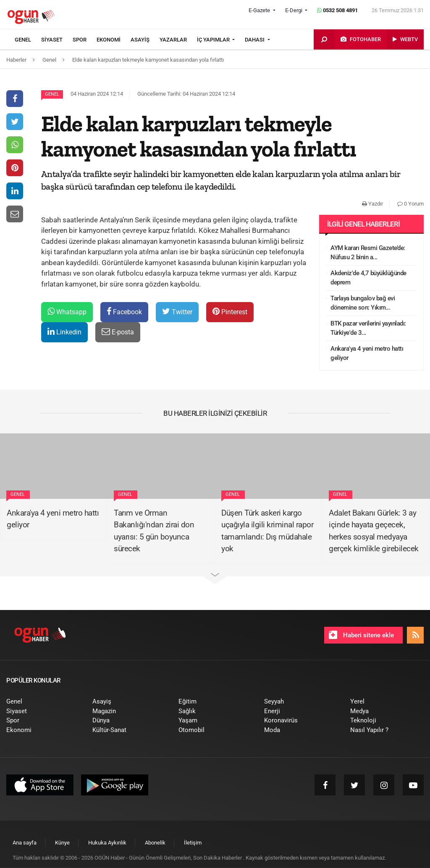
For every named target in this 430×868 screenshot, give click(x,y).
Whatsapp (67, 311)
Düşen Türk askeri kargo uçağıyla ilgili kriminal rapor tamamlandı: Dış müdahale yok (267, 531)
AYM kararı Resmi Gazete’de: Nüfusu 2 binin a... (368, 253)
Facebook (124, 311)
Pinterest (230, 311)
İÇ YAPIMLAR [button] (214, 40)
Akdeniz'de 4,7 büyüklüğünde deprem (368, 278)
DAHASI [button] (255, 40)
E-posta (118, 332)
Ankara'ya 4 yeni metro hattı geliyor (367, 353)
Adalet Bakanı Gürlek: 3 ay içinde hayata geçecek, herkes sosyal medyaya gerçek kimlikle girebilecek (374, 531)
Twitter (177, 311)
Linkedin (64, 332)
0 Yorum (410, 204)
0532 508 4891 (337, 10)
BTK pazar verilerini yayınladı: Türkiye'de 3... (368, 328)
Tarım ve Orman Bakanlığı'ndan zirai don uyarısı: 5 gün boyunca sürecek (154, 531)
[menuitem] (28, 40)
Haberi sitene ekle (361, 635)
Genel (52, 94)
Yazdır (372, 204)
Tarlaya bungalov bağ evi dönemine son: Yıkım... (363, 303)
